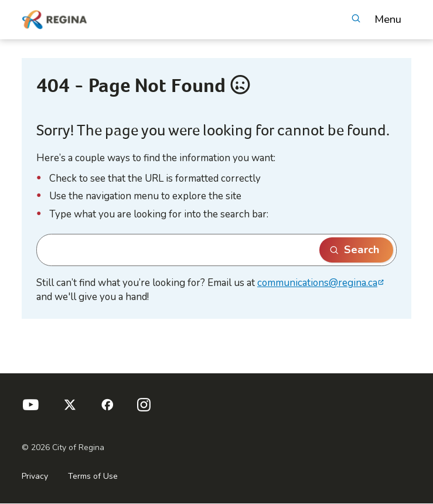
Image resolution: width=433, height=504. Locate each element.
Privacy (35, 476)
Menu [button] (388, 20)
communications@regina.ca (317, 283)
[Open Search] (356, 19)
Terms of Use (93, 476)
